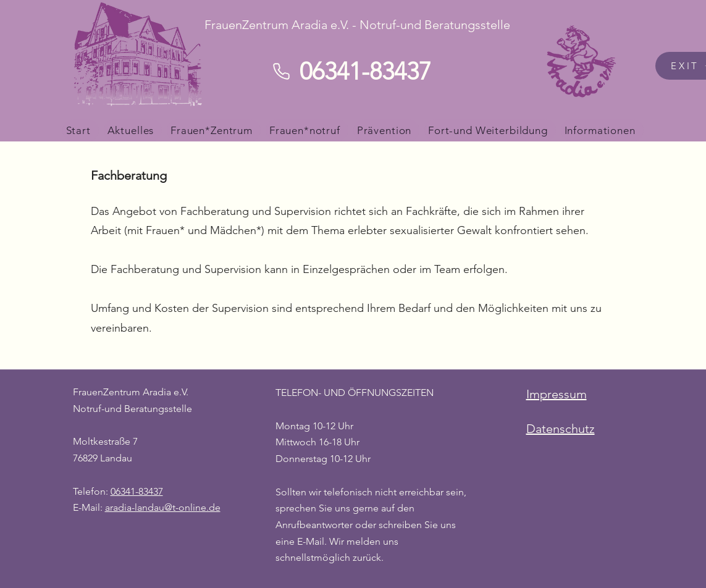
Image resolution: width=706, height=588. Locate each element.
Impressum (557, 394)
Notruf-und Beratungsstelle (132, 409)
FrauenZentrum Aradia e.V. (131, 392)
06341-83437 (137, 491)
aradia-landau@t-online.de (163, 507)
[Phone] (282, 71)
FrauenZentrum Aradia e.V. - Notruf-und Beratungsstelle (357, 25)
